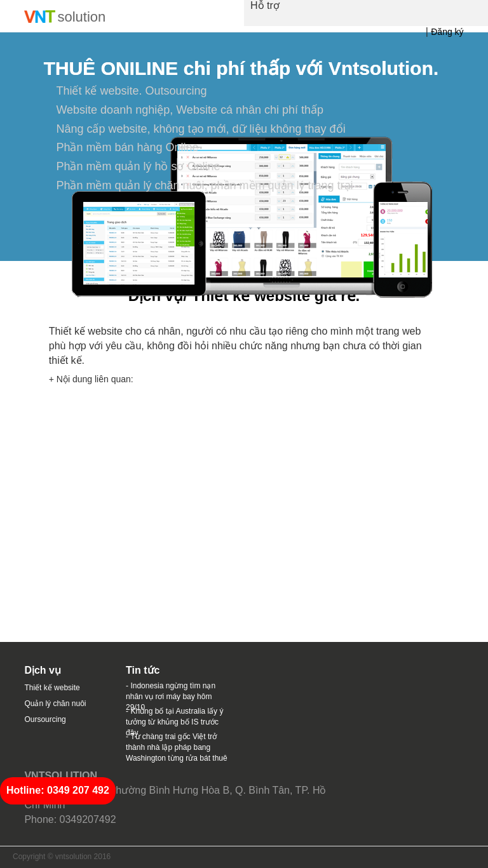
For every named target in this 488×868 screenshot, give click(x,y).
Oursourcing (45, 719)
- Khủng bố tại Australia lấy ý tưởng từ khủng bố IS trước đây (174, 722)
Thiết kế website (52, 688)
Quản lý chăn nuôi (55, 704)
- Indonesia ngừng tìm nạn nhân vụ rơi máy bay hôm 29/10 (171, 697)
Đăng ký (447, 32)
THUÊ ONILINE (111, 68)
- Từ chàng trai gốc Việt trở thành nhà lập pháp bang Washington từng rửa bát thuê (177, 747)
